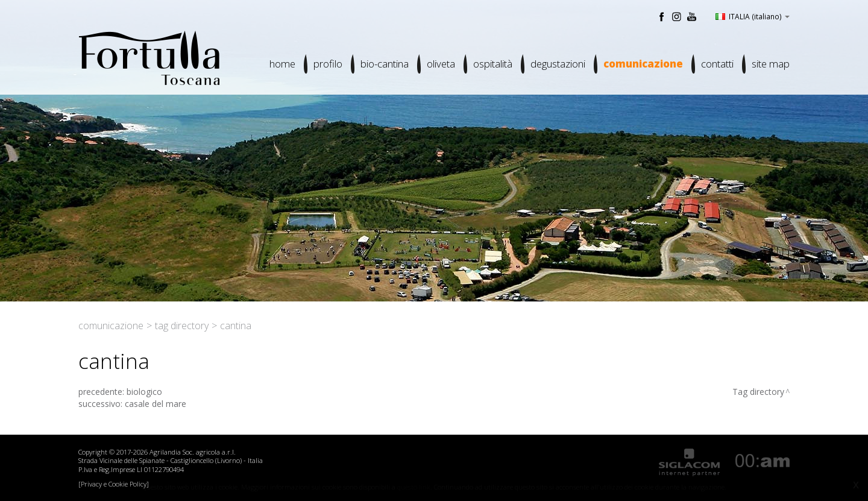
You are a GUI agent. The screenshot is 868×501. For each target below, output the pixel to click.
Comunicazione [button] (643, 64)
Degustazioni (558, 64)
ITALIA (753, 16)
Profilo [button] (328, 64)
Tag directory (182, 326)
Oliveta (441, 64)
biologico (144, 392)
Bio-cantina (385, 64)
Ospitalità (493, 64)
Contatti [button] (717, 64)
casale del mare (156, 404)
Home (282, 64)
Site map (771, 64)
